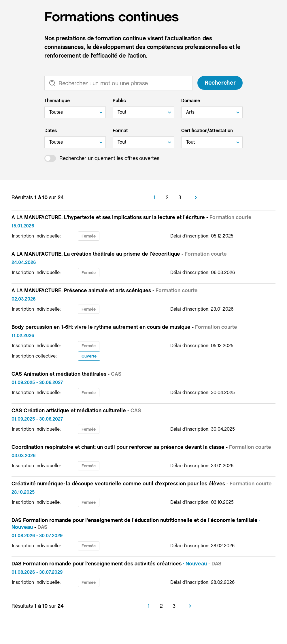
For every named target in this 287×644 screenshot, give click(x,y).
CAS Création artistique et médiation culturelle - (76, 410)
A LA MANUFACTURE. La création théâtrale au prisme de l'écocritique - (119, 254)
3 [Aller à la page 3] (180, 197)
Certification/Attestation (207, 131)
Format (120, 131)
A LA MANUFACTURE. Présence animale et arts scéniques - (105, 290)
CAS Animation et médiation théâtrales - (67, 374)
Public (119, 101)
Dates (51, 131)
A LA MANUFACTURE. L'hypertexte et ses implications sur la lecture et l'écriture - (132, 217)
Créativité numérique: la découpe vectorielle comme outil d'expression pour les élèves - (142, 484)
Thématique (57, 101)
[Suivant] (196, 197)
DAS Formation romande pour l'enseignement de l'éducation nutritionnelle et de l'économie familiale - (136, 524)
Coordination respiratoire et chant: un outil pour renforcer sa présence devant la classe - (141, 447)
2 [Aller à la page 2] (167, 197)
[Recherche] (119, 83)
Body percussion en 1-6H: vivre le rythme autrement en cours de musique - (124, 327)
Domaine (191, 101)
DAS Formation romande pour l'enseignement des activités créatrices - (117, 564)
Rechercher (220, 83)
